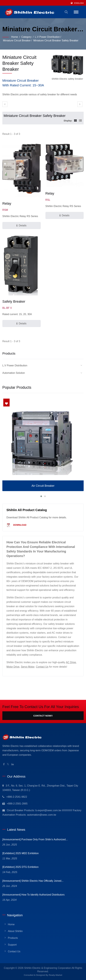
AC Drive (71, 662)
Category (26, 37)
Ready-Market (55, 975)
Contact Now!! (43, 716)
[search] (66, 12)
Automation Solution (14, 373)
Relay (7, 203)
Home (15, 37)
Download (16, 525)
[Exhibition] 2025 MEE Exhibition (21, 853)
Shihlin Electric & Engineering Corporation (48, 968)
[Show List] (80, 121)
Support (12, 945)
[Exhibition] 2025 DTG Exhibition (20, 867)
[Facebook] (4, 764)
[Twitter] (8, 764)
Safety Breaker (14, 301)
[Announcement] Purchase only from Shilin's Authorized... (35, 839)
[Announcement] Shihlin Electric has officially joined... (33, 881)
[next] (80, 104)
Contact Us (42, 667)
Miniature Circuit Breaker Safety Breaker (56, 41)
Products (13, 938)
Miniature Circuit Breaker (17, 41)
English (79, 3)
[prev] (5, 104)
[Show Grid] (75, 121)
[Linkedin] (13, 764)
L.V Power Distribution (47, 37)
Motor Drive (13, 667)
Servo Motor (28, 667)
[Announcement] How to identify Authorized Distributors (33, 895)
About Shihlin (15, 931)
